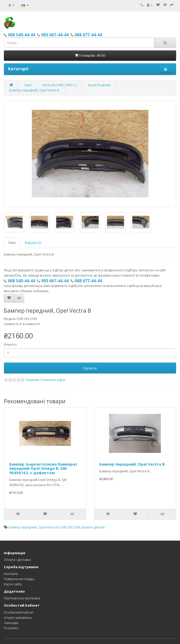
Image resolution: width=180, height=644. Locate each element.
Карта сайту (13, 584)
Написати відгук (53, 380)
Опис (12, 243)
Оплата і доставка (17, 560)
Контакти (11, 574)
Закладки (11, 623)
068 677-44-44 (88, 35)
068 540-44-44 (21, 35)
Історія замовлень (18, 618)
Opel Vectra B (48, 527)
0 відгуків (32, 380)
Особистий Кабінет (19, 612)
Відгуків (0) (33, 243)
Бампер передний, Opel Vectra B (34, 90)
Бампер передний (23, 527)
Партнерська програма (22, 598)
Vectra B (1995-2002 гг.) (60, 85)
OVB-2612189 (70, 527)
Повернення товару (19, 579)
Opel (28, 85)
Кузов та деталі (99, 85)
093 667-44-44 (55, 35)
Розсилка (11, 628)
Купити (90, 368)
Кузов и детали (93, 527)
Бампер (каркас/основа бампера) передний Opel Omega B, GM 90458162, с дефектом (43, 468)
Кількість (10, 344)
